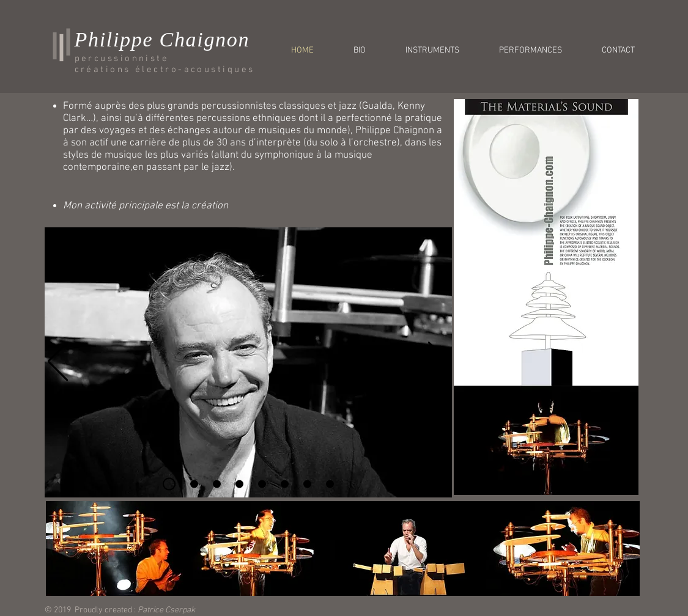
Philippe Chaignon (162, 39)
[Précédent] (58, 362)
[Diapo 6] (285, 484)
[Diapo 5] (262, 484)
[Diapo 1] (169, 484)
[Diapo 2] (194, 484)
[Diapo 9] (330, 484)
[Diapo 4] (239, 484)
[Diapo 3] (217, 484)
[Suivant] (438, 362)
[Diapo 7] (307, 484)
